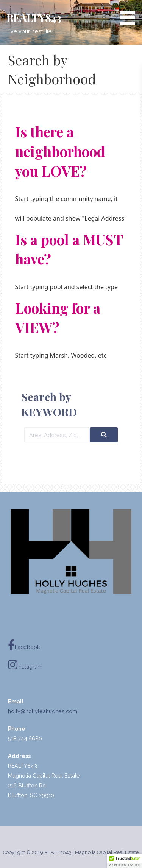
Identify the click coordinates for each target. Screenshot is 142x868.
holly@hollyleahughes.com (43, 711)
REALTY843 (34, 17)
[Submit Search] (104, 435)
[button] (130, 14)
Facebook (24, 645)
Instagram (25, 665)
